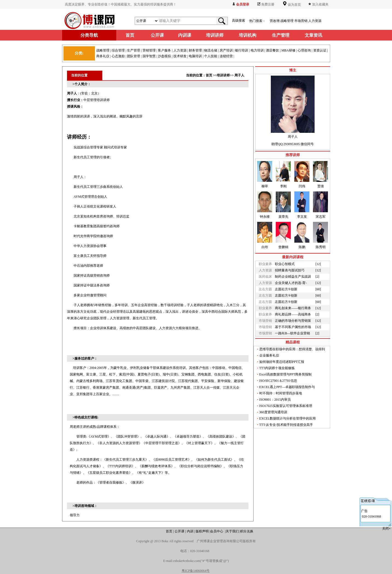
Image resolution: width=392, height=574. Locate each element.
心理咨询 (304, 50)
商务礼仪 (103, 56)
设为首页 (294, 5)
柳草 (265, 186)
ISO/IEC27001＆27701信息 (278, 381)
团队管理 (133, 56)
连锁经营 (226, 56)
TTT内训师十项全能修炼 (277, 368)
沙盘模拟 (164, 56)
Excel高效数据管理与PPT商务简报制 (286, 374)
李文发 (302, 217)
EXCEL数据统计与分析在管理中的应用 (288, 418)
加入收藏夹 (320, 4)
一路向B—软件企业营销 (292, 333)
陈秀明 (321, 247)
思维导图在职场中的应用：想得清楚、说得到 (292, 349)
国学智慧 (149, 56)
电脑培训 (195, 56)
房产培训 (226, 50)
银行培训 (242, 50)
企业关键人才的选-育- (291, 283)
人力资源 (315, 21)
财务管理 (195, 50)
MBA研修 (288, 50)
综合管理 (118, 50)
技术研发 (180, 56)
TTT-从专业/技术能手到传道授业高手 (286, 425)
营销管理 (149, 50)
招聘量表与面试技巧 (290, 270)
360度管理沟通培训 (273, 412)
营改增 (275, 21)
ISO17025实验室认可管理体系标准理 (286, 406)
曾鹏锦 (283, 247)
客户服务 (164, 50)
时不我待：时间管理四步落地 (281, 393)
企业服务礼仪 (269, 355)
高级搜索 (239, 21)
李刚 (283, 186)
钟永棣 (265, 217)
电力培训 (257, 50)
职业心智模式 (285, 264)
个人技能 (211, 56)
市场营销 (301, 21)
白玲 (265, 247)
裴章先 (283, 217)
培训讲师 (223, 75)
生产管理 (133, 50)
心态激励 (118, 56)
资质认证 (320, 50)
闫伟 (302, 186)
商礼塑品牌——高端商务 (293, 314)
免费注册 (268, 4)
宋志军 (321, 217)
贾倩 (321, 186)
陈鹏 (302, 247)
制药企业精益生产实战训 (293, 277)
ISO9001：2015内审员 (275, 400)
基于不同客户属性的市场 (293, 327)
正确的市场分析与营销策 (293, 321)
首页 (209, 75)
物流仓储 (211, 50)
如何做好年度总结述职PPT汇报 (282, 362)
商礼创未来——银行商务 (293, 308)
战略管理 (287, 21)
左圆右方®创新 (286, 289)
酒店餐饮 (272, 50)
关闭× (387, 529)
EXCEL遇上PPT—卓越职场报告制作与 (287, 387)
